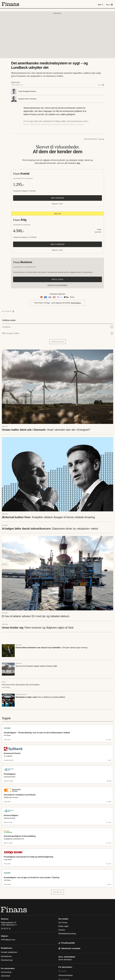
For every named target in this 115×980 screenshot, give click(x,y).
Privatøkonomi (21, 694)
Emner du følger (57, 342)
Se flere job (58, 892)
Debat (4, 682)
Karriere (62, 930)
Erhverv (16, 82)
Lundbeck (6, 327)
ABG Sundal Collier (11, 333)
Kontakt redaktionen (9, 952)
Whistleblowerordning (67, 934)
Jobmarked (5, 976)
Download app (7, 960)
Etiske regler (64, 926)
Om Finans (63, 923)
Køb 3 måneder (57, 198)
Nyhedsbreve (6, 956)
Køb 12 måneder (58, 244)
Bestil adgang (76, 303)
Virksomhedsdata (65, 975)
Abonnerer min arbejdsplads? (57, 285)
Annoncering (6, 972)
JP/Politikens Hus (8, 940)
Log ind (101, 139)
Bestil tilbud (57, 279)
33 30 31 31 (6, 929)
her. (79, 163)
